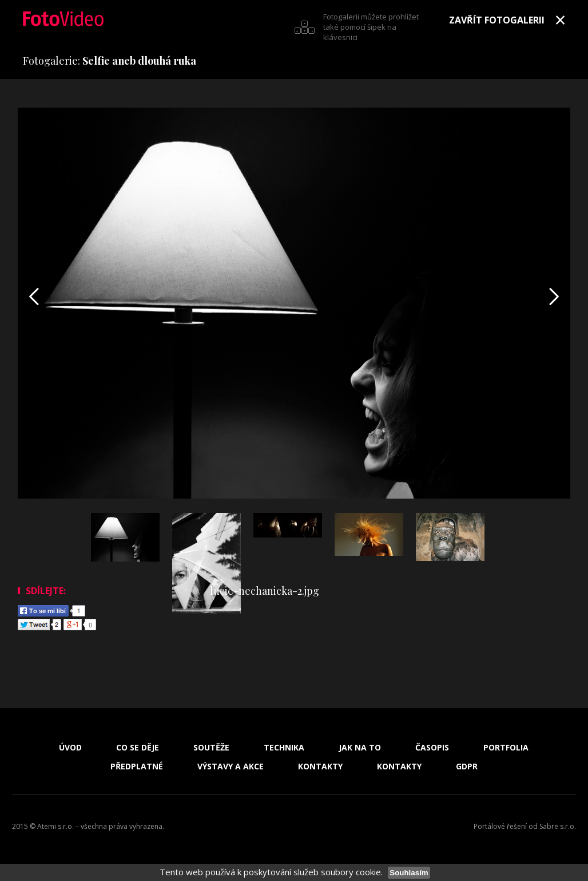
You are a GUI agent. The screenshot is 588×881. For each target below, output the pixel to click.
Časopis (432, 748)
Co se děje (138, 748)
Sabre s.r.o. (558, 826)
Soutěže (211, 748)
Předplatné (137, 767)
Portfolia (506, 748)
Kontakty (320, 767)
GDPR (467, 767)
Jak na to (360, 748)
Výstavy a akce (231, 767)
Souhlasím (409, 873)
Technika (284, 748)
